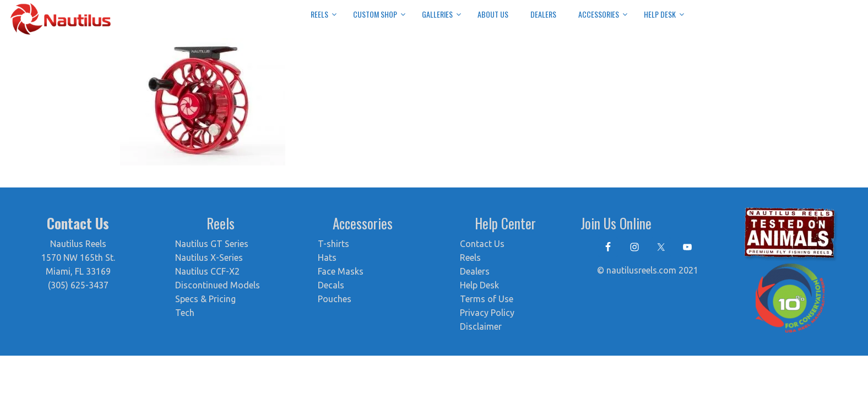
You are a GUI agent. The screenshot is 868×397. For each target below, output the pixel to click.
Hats (327, 257)
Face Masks (341, 271)
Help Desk (479, 285)
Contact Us (482, 244)
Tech (185, 313)
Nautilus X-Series (209, 257)
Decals (331, 285)
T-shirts (333, 244)
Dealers (475, 271)
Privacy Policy (487, 313)
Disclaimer (481, 326)
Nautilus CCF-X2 (207, 271)
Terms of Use (487, 299)
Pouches (335, 299)
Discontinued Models (218, 285)
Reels (470, 257)
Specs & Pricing (205, 299)
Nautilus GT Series (212, 244)
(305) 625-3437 (78, 285)
